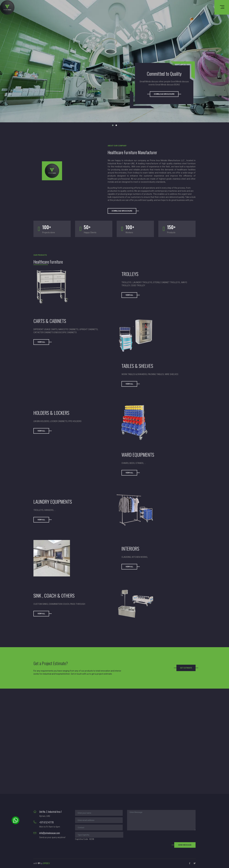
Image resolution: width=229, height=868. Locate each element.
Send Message (185, 845)
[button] (113, 125)
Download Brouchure (164, 94)
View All (129, 295)
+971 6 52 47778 (46, 822)
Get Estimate (186, 668)
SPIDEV (46, 863)
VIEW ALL (129, 384)
